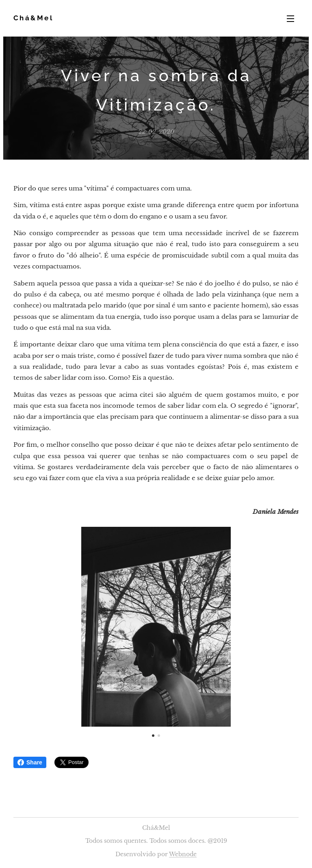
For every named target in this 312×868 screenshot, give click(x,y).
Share (30, 762)
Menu (290, 19)
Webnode (183, 854)
